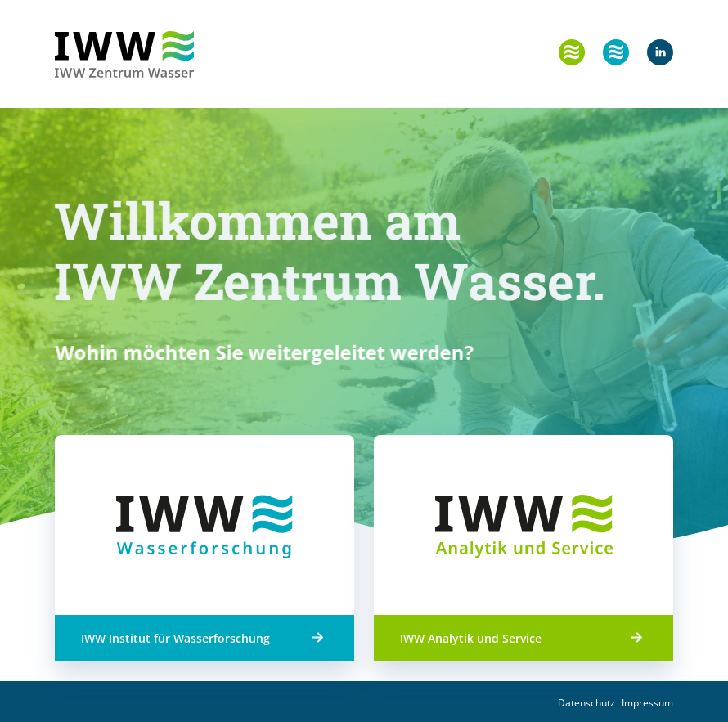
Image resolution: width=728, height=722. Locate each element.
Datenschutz (586, 703)
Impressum (647, 703)
